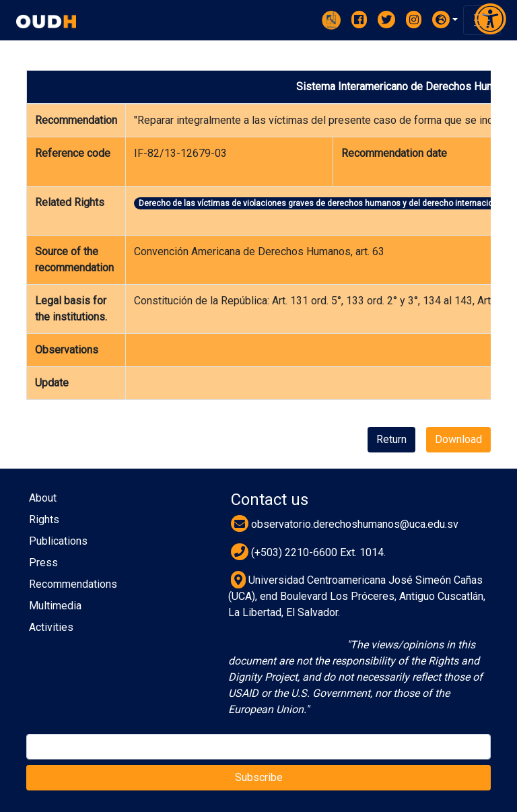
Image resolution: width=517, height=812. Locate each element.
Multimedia (55, 606)
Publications (58, 541)
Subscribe (259, 777)
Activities (51, 627)
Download (458, 439)
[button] (445, 20)
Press (43, 563)
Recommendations (73, 584)
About (43, 498)
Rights (44, 519)
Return (391, 439)
